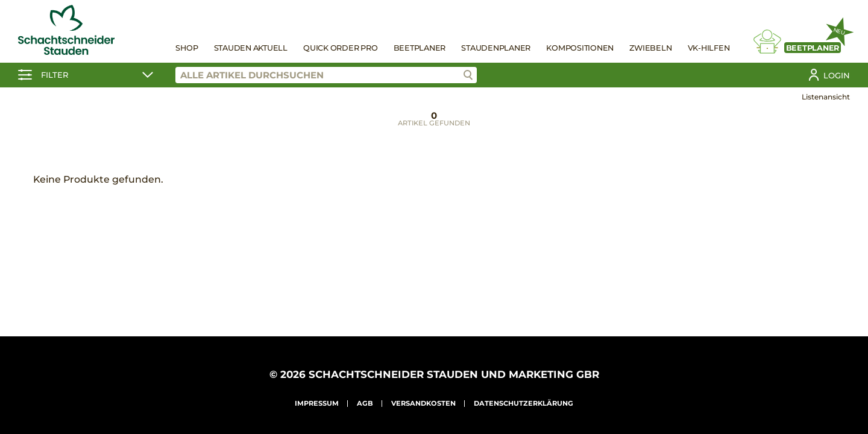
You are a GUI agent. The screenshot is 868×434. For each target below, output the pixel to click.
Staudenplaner (496, 48)
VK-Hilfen (709, 48)
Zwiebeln (650, 48)
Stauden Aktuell (251, 48)
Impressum (317, 403)
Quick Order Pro (340, 48)
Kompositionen (580, 48)
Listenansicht (826, 97)
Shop (187, 48)
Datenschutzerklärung (524, 403)
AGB (365, 403)
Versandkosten (423, 403)
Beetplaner (420, 48)
